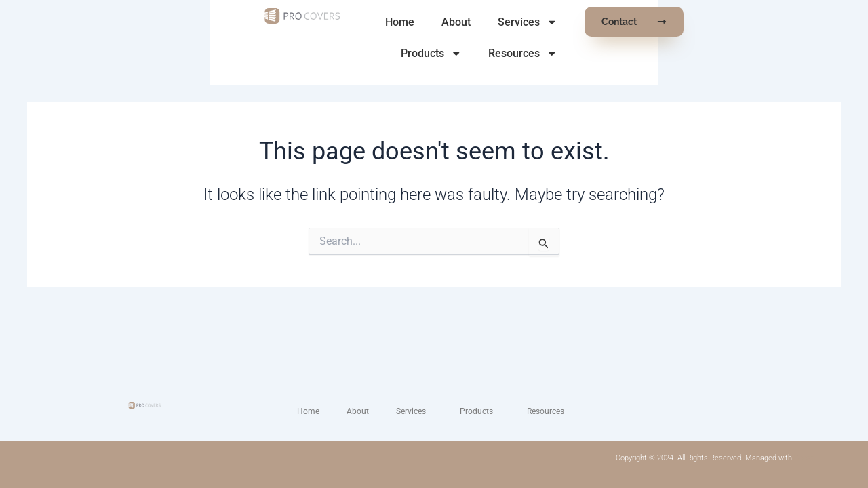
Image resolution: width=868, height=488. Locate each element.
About (431, 22)
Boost (804, 458)
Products (590, 22)
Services (502, 22)
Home (375, 22)
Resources (682, 22)
